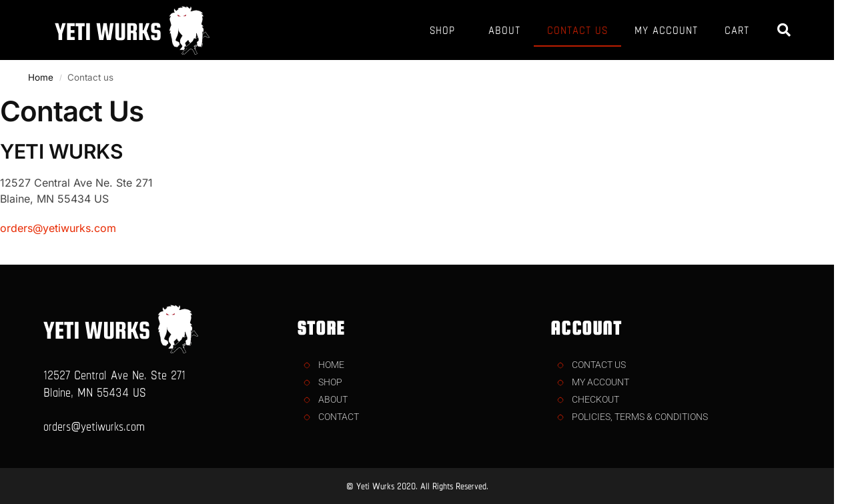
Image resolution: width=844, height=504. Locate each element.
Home (41, 77)
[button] (784, 30)
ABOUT (504, 30)
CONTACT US (577, 30)
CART (737, 30)
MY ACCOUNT (666, 30)
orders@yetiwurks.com (58, 228)
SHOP (446, 30)
